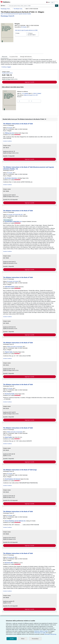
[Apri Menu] (3, 6)
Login (52, 2)
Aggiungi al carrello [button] (29, 82)
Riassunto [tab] (5, 57)
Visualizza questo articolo (7, 73)
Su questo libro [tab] (14, 57)
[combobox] (32, 6)
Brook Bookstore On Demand (12, 479)
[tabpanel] (29, 63)
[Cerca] (57, 6)
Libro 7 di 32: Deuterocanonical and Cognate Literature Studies (16, 14)
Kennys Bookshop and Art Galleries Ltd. (15, 521)
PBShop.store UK (9, 133)
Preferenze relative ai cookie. (41, 631)
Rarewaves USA (9, 563)
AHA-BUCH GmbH (10, 287)
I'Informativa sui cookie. (40, 633)
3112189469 (25, 93)
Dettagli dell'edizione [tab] (26, 57)
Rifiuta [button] (23, 639)
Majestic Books (9, 352)
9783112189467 (37, 93)
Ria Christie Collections (11, 178)
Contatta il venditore (7, 141)
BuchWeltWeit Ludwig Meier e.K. (13, 221)
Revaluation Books (10, 394)
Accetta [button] (12, 639)
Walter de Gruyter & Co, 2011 (31, 95)
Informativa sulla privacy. (50, 634)
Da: (33, 34)
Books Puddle (8, 437)
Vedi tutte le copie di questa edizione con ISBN (26, 30)
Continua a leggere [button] (6, 67)
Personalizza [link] (35, 639)
